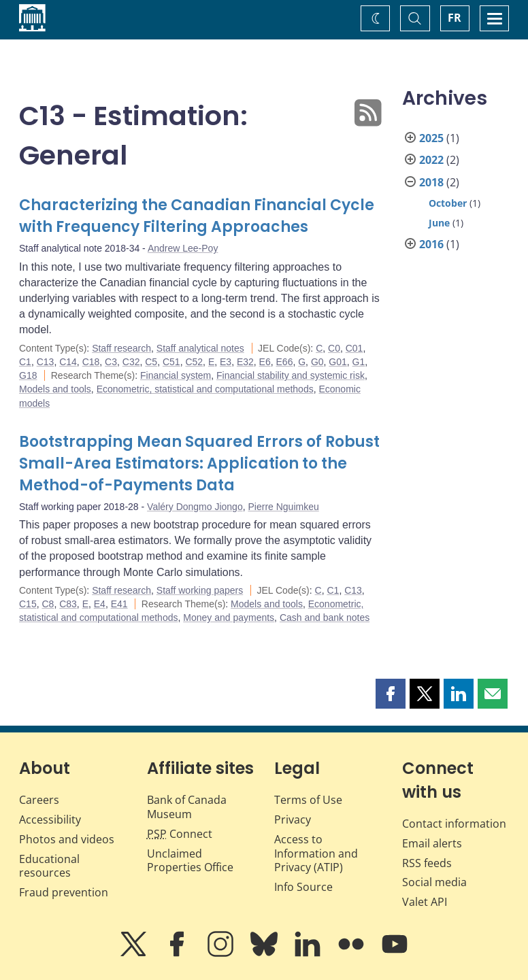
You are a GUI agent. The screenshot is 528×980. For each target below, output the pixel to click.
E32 (245, 362)
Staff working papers (200, 590)
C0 (334, 348)
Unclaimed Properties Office (190, 861)
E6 (265, 362)
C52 (194, 362)
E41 (119, 604)
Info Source (303, 887)
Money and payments (229, 618)
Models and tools (55, 389)
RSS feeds (427, 863)
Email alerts (432, 843)
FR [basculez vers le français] (455, 18)
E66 (285, 362)
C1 (25, 362)
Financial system (176, 375)
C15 (28, 604)
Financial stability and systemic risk (291, 375)
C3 (111, 362)
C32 (131, 362)
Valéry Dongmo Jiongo (195, 507)
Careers (39, 800)
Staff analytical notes (200, 348)
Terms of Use (308, 800)
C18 (91, 362)
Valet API (425, 902)
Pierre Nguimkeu (283, 507)
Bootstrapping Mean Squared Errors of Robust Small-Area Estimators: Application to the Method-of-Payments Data (199, 463)
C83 (68, 604)
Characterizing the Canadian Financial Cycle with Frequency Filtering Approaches (197, 216)
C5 (151, 362)
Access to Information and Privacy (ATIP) (316, 854)
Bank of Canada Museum (187, 807)
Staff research (121, 348)
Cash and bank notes (325, 618)
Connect (180, 834)
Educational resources (49, 866)
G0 (317, 362)
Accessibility (50, 820)
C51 (171, 362)
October (448, 203)
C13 (46, 362)
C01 (354, 348)
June (439, 223)
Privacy (293, 820)
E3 (226, 362)
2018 (431, 182)
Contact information (454, 824)
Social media (434, 882)
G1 (359, 362)
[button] (391, 694)
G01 (337, 362)
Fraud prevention (64, 892)
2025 (431, 138)
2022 (431, 160)
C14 (68, 362)
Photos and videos (67, 839)
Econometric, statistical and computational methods (205, 389)
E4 (100, 604)
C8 (48, 604)
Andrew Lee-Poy (183, 248)
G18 (28, 375)
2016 (431, 244)
